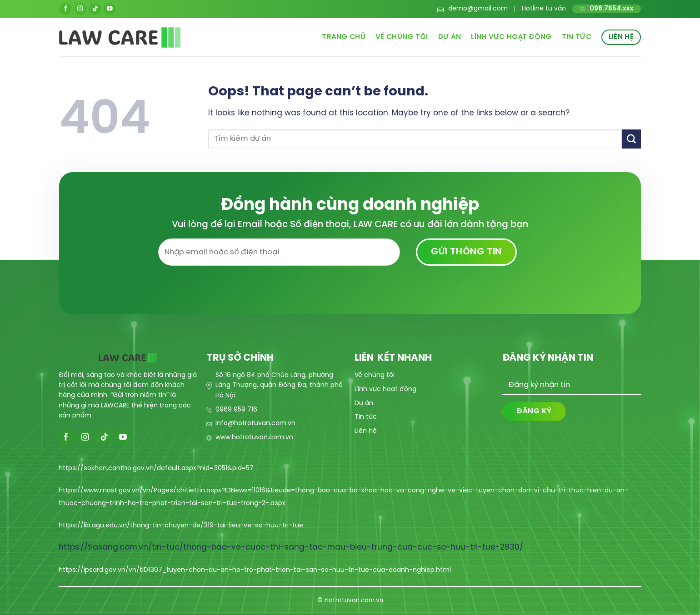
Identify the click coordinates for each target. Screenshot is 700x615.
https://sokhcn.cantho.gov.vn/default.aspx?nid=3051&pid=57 (156, 469)
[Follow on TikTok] (95, 9)
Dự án (450, 37)
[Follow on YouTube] (110, 9)
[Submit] (631, 139)
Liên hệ (621, 37)
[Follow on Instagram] (80, 9)
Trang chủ (344, 37)
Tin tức (577, 37)
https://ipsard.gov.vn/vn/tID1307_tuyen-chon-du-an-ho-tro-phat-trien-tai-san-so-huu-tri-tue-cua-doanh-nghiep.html (255, 570)
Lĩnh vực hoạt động (511, 37)
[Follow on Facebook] (65, 9)
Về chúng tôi (402, 37)
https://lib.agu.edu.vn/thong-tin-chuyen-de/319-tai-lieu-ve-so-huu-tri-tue (181, 526)
